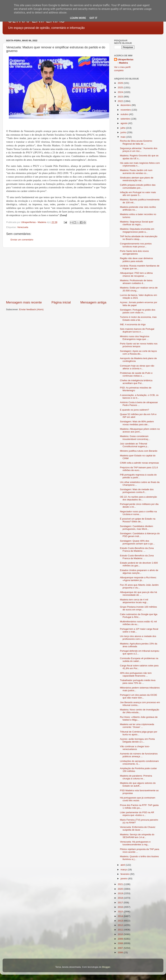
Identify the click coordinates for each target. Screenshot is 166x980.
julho (123, 128)
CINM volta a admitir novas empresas (139, 463)
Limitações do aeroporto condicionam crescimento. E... (139, 762)
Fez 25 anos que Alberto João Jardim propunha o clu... (139, 586)
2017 (121, 903)
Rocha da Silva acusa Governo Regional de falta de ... (136, 142)
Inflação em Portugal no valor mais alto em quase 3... (138, 194)
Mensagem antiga (93, 302)
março (124, 870)
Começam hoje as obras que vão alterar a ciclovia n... (137, 367)
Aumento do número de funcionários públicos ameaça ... (139, 755)
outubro (125, 114)
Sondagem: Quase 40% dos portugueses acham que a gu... (137, 542)
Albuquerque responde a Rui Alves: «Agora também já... (138, 579)
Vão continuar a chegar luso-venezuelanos (135, 748)
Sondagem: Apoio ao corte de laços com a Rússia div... (138, 352)
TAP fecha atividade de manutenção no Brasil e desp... (139, 238)
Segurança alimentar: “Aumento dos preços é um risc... (139, 150)
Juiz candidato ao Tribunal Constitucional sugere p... (134, 445)
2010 (121, 934)
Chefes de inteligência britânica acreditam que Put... (136, 382)
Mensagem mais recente (24, 302)
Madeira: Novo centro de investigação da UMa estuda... (140, 711)
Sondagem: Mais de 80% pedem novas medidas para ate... (137, 423)
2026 (121, 83)
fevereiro (125, 874)
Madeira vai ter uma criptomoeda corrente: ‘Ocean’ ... (137, 726)
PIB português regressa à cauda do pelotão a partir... (138, 476)
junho (124, 132)
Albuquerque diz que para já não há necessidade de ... (139, 594)
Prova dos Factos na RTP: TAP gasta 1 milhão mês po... (139, 807)
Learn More (78, 18)
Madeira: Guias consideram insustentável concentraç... (135, 438)
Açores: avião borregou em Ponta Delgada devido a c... (137, 740)
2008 (121, 943)
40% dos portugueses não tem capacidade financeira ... (136, 674)
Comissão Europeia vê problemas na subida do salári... (139, 660)
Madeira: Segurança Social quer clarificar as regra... (137, 223)
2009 (121, 939)
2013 (121, 921)
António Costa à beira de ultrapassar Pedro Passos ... (139, 404)
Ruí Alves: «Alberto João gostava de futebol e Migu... (139, 718)
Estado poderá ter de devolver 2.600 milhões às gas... (139, 564)
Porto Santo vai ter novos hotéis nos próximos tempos (139, 345)
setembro (126, 119)
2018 (121, 898)
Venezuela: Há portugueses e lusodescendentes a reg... (135, 843)
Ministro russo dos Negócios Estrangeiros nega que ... (135, 338)
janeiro (124, 879)
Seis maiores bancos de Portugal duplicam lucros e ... (137, 330)
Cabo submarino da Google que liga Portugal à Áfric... (139, 616)
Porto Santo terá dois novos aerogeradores (134, 252)
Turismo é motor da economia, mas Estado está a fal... (138, 318)
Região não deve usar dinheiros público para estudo (137, 260)
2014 (121, 916)
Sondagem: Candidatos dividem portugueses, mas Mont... (137, 528)
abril (123, 865)
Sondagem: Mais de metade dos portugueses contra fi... (137, 491)
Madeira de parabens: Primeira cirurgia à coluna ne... (136, 777)
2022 (121, 101)
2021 (121, 884)
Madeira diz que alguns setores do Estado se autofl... (138, 784)
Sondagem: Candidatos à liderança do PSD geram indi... (140, 535)
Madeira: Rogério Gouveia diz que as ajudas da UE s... (139, 157)
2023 (121, 97)
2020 (121, 889)
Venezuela (23, 227)
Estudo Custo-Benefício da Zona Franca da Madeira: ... (137, 550)
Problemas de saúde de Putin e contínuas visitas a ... (136, 374)
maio (123, 137)
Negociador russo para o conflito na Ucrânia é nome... (138, 513)
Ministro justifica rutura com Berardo (139, 451)
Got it (93, 18)
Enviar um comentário (22, 240)
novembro (126, 110)
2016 (121, 907)
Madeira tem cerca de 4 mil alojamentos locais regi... (134, 601)
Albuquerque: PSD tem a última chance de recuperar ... (136, 274)
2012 (121, 925)
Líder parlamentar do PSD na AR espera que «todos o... (137, 814)
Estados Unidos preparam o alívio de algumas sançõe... (139, 572)
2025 (121, 87)
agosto (124, 123)
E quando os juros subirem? (135, 410)
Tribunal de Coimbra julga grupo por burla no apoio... (139, 733)
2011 (121, 930)
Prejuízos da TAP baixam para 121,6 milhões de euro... (139, 469)
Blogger (106, 967)
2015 (121, 912)
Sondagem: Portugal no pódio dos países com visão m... (138, 311)
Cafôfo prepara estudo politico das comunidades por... (138, 186)
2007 (121, 948)
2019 (121, 893)
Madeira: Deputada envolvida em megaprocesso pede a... (137, 230)
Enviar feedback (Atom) (31, 309)
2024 (121, 92)
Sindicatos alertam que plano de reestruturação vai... (137, 179)
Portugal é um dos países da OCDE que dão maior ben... (139, 696)
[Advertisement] (56, 274)
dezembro (126, 105)
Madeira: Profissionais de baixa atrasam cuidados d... (136, 282)
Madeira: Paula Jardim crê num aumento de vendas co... (136, 172)
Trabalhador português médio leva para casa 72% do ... (138, 682)
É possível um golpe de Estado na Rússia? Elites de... (138, 520)
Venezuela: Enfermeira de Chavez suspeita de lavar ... (138, 828)
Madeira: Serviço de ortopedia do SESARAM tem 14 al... (137, 836)
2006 (121, 952)
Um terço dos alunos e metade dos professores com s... (138, 638)
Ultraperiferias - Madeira (126, 61)
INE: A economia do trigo (133, 324)
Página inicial (61, 302)
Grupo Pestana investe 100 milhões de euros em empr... (139, 608)
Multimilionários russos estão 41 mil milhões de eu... (138, 623)
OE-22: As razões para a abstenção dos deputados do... (139, 498)
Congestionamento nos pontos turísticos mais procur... (136, 245)
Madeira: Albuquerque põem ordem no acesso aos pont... (140, 430)
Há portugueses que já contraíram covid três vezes (138, 799)
